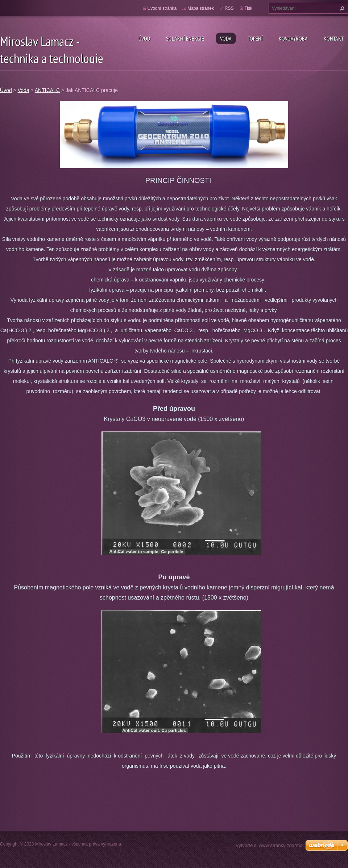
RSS (229, 8)
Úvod (144, 38)
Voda (226, 38)
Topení (255, 38)
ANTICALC (47, 90)
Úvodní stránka (162, 8)
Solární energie (185, 38)
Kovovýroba (293, 38)
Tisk (248, 8)
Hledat (341, 8)
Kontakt (334, 38)
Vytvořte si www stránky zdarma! (270, 845)
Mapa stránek (201, 8)
